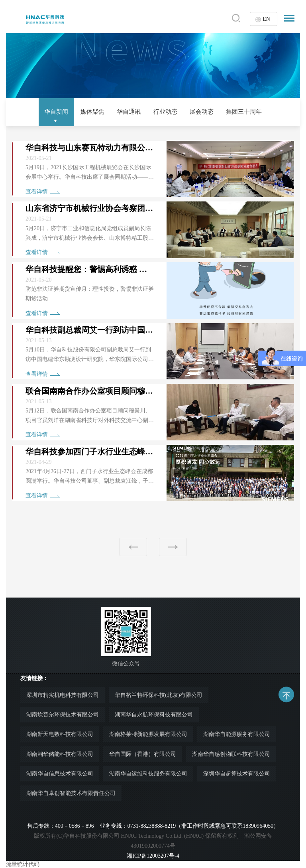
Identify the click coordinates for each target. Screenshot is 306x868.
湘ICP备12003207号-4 (153, 856)
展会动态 (204, 111)
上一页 (133, 547)
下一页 (173, 547)
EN (266, 19)
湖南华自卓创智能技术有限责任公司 (71, 793)
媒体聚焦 (89, 111)
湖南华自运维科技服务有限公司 (148, 774)
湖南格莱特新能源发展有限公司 (148, 734)
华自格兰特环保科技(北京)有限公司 (158, 695)
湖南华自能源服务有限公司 (237, 734)
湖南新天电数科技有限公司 (60, 734)
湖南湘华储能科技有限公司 (60, 754)
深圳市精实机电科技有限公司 (63, 695)
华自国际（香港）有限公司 (143, 754)
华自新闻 (50, 111)
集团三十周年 (249, 111)
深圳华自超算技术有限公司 (237, 774)
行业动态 (166, 111)
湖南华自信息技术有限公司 (60, 774)
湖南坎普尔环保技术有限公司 (63, 715)
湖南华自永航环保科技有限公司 (154, 715)
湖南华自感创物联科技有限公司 (231, 754)
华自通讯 (127, 111)
